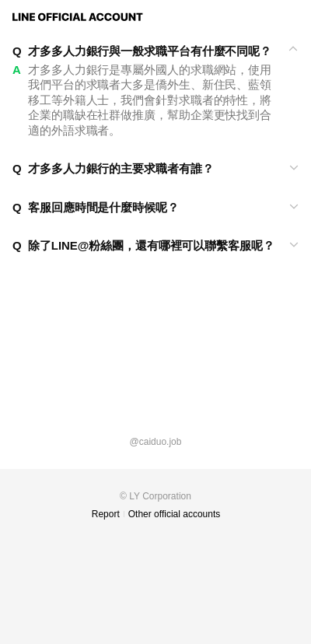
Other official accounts (175, 514)
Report (106, 514)
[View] (155, 51)
